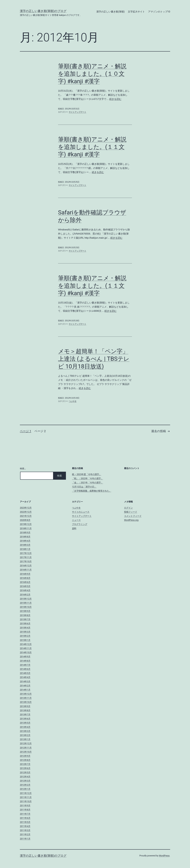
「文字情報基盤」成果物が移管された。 (92, 491)
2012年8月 (25, 760)
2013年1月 (25, 739)
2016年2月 (25, 595)
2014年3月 (25, 681)
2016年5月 (25, 586)
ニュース (76, 520)
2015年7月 (25, 619)
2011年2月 (25, 834)
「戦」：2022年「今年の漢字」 (87, 478)
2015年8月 (25, 615)
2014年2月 (25, 686)
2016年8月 (25, 578)
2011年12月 (26, 793)
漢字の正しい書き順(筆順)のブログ (43, 11)
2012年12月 (26, 743)
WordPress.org (131, 520)
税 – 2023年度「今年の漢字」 (87, 474)
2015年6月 (25, 624)
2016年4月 (25, 590)
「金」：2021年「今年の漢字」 (87, 483)
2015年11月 (26, 603)
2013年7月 (25, 714)
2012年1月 (25, 789)
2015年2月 (25, 636)
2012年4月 (25, 777)
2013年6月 (25, 719)
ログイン (128, 508)
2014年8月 (25, 661)
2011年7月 (25, 814)
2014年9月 (25, 657)
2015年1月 (25, 640)
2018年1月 (25, 549)
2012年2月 (25, 785)
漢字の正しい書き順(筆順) (111, 12)
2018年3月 (25, 545)
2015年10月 (26, 607)
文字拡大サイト (136, 12)
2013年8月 (25, 710)
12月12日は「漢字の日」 (84, 487)
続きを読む (115, 99)
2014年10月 (26, 652)
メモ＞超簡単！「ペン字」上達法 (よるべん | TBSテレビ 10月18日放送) (94, 359)
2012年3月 (25, 781)
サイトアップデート (78, 112)
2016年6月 (25, 582)
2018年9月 (25, 533)
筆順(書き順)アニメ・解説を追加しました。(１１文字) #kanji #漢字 (92, 147)
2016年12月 (26, 566)
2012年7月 (25, 764)
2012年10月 (26, 752)
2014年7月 (25, 665)
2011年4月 (25, 826)
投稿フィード (131, 512)
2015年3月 (25, 632)
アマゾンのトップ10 (159, 12)
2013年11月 (26, 698)
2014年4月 (25, 677)
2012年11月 (26, 748)
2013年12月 (26, 694)
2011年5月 (25, 822)
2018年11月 (26, 528)
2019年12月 (26, 524)
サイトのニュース (81, 512)
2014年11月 (26, 648)
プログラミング (80, 524)
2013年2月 (25, 735)
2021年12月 (26, 516)
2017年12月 (26, 553)
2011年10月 (26, 801)
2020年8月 (25, 520)
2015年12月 (26, 599)
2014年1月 (25, 690)
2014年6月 (25, 669)
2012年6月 (25, 768)
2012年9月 (25, 756)
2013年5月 (25, 723)
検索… (23, 468)
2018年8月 (25, 537)
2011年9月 (25, 805)
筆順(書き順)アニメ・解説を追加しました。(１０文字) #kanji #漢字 (92, 74)
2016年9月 (25, 574)
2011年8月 (25, 810)
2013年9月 (25, 706)
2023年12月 (26, 508)
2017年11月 (26, 557)
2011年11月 (26, 797)
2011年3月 (25, 830)
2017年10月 (26, 561)
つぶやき (73, 401)
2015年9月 (25, 611)
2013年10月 (26, 702)
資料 (74, 528)
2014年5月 (25, 673)
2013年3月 (25, 731)
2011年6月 (25, 818)
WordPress (164, 856)
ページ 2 (40, 431)
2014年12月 (26, 644)
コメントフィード (133, 516)
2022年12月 (26, 512)
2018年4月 (25, 541)
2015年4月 (25, 628)
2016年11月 (26, 570)
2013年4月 (25, 727)
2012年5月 (25, 772)
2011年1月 (25, 839)
